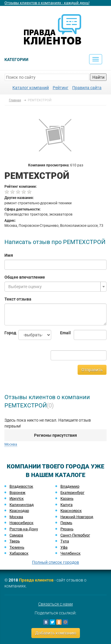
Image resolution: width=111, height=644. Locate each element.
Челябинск (70, 553)
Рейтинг (61, 88)
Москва (11, 444)
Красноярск (71, 511)
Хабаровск (19, 553)
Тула (65, 541)
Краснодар (19, 511)
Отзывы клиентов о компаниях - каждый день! (47, 3)
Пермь (66, 523)
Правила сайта (87, 88)
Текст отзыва (18, 299)
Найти (98, 77)
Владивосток (21, 486)
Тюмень (17, 547)
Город (7, 333)
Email (63, 333)
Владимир (70, 486)
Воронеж (17, 493)
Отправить (92, 370)
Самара (16, 535)
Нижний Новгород (77, 517)
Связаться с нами (55, 604)
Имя (9, 255)
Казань (67, 498)
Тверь (15, 541)
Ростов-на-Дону (24, 529)
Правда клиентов (36, 580)
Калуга (66, 505)
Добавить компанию (56, 633)
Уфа (64, 547)
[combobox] (55, 287)
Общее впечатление (25, 277)
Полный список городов (55, 562)
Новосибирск (21, 523)
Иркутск (17, 498)
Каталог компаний (31, 88)
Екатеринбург (72, 493)
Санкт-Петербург (75, 535)
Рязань (67, 529)
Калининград (22, 505)
